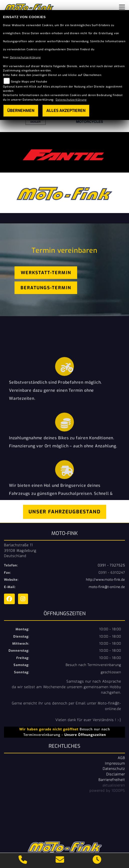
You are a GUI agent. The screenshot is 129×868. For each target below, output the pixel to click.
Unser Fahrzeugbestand (65, 512)
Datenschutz (114, 769)
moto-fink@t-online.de (107, 587)
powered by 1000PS (107, 791)
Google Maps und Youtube (29, 82)
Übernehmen (21, 111)
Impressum (115, 763)
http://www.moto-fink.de (105, 580)
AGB (121, 758)
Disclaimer (116, 774)
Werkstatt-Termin (46, 273)
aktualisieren (114, 785)
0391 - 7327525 (111, 565)
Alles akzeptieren (66, 111)
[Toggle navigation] (122, 7)
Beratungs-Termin (46, 288)
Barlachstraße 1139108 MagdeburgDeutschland (20, 551)
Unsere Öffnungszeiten (85, 735)
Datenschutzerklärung (25, 57)
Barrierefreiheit (112, 780)
